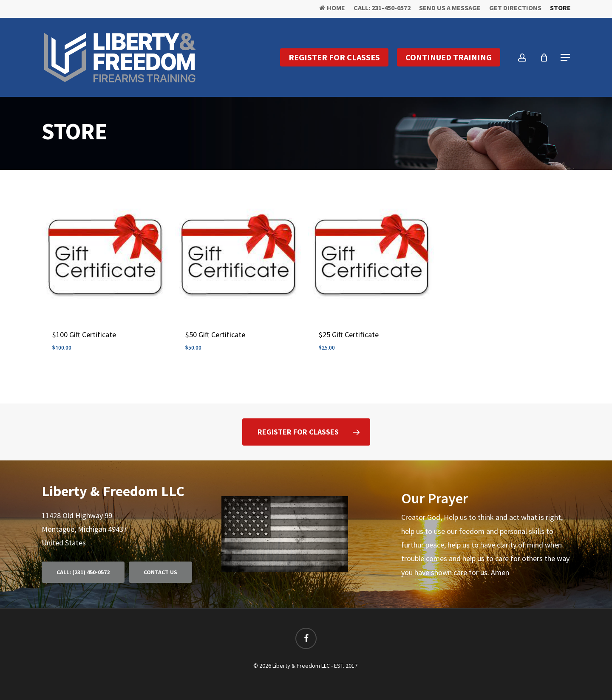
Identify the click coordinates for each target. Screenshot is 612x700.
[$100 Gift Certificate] (105, 254)
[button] (566, 58)
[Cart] (544, 57)
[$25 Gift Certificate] (371, 254)
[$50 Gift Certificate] (238, 254)
